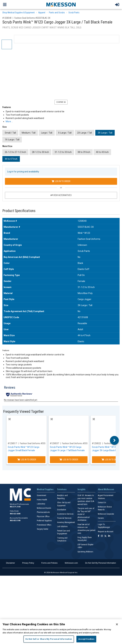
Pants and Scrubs (57, 13)
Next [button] (114, 440)
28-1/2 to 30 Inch (40, 152)
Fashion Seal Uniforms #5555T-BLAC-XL (80, 443)
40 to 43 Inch (102, 152)
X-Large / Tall (65, 133)
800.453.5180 (15, 521)
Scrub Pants (74, 13)
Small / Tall (10, 133)
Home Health (42, 500)
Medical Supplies (45, 489)
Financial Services (64, 518)
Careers (101, 518)
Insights (81, 489)
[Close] (117, 624)
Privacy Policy (28, 563)
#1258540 (7, 18)
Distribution (62, 510)
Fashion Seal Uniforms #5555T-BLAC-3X (32, 18)
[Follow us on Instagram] (102, 536)
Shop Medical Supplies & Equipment (19, 13)
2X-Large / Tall (85, 133)
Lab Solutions (62, 526)
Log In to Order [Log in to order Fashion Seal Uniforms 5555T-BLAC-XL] (69, 460)
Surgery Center (43, 529)
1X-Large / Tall (12, 140)
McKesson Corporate (106, 514)
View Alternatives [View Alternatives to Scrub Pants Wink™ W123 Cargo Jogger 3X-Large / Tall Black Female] (61, 195)
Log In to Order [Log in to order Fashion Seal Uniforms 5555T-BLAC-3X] (61, 181)
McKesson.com (71, 563)
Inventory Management (66, 522)
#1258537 (54, 443)
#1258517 (12, 443)
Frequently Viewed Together (24, 412)
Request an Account (106, 532)
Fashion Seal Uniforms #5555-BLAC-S (37, 443)
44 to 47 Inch (11, 159)
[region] (61, 632)
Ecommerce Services (65, 514)
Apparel (42, 13)
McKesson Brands (44, 508)
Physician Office (43, 517)
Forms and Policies (49, 563)
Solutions (62, 489)
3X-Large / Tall (105, 133)
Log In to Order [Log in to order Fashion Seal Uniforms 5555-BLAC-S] (27, 460)
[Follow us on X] (105, 536)
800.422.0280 (15, 514)
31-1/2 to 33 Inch (63, 152)
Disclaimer (10, 563)
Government (41, 495)
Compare (61, 102)
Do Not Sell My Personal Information (101, 563)
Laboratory (41, 504)
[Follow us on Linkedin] (109, 536)
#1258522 (97, 443)
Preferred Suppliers (44, 521)
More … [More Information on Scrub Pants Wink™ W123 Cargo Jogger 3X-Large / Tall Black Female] (9, 121)
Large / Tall (47, 133)
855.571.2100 (15, 507)
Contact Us (102, 503)
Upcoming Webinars (85, 552)
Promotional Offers (44, 525)
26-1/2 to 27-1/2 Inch (15, 152)
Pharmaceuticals (43, 512)
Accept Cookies (86, 639)
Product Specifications (19, 211)
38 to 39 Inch (84, 152)
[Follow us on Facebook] (99, 536)
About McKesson (106, 489)
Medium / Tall (29, 133)
